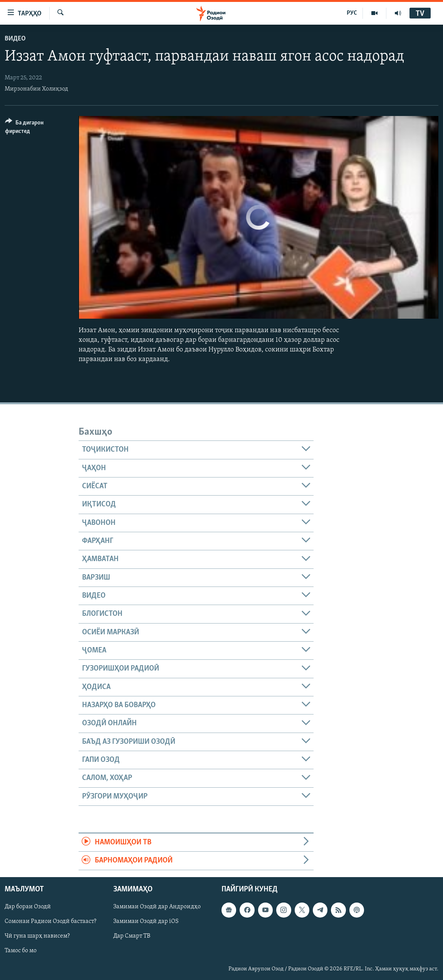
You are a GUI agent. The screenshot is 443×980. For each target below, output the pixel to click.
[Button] (37, 128)
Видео (15, 39)
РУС (352, 13)
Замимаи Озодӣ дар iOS (146, 921)
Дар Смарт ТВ (132, 936)
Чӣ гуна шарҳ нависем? (37, 936)
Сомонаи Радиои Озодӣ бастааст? (50, 921)
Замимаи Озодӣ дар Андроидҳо (157, 907)
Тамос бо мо (21, 951)
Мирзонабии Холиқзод (36, 89)
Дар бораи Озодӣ (28, 907)
